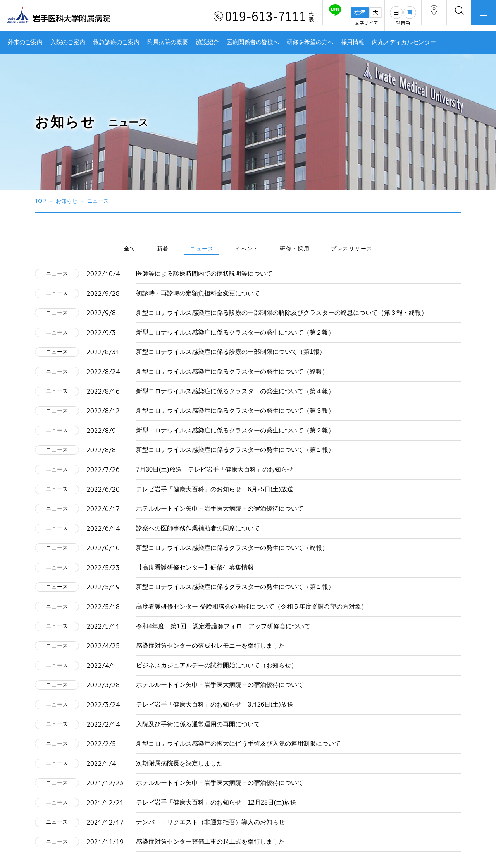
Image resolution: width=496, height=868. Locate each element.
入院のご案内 (68, 42)
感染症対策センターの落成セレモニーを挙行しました (210, 646)
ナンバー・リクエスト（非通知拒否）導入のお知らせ (210, 822)
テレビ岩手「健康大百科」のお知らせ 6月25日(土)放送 (214, 489)
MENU (480, 17)
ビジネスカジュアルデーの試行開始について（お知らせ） (217, 665)
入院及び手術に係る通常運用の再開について (198, 724)
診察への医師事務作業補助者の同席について (198, 528)
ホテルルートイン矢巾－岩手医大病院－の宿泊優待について (220, 509)
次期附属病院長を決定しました (179, 763)
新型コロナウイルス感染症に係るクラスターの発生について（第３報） (235, 411)
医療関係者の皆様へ (253, 42)
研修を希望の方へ (310, 42)
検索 (449, 17)
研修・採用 (295, 249)
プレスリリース (352, 249)
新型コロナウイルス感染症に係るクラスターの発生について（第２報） (235, 332)
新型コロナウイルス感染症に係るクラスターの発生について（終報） (232, 371)
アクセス (418, 17)
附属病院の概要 (168, 42)
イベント (247, 249)
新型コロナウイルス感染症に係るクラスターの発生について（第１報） (235, 450)
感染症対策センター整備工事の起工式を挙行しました (210, 841)
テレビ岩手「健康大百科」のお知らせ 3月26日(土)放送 (214, 704)
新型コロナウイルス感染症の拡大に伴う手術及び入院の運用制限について (238, 744)
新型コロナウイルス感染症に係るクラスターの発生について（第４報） (235, 391)
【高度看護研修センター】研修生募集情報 (195, 567)
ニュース (202, 249)
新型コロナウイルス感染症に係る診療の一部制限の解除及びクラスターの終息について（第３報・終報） (282, 313)
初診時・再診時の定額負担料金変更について (198, 293)
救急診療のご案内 (116, 42)
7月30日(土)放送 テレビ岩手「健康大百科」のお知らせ (214, 469)
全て (130, 249)
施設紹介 (207, 42)
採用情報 (353, 42)
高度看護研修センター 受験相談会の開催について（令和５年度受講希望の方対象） (251, 606)
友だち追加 (313, 17)
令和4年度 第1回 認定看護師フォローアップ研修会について (223, 626)
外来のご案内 (25, 42)
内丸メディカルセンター (404, 42)
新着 (163, 249)
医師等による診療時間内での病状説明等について (204, 274)
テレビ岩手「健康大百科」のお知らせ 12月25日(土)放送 (216, 802)
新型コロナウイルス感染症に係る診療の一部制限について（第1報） (231, 352)
